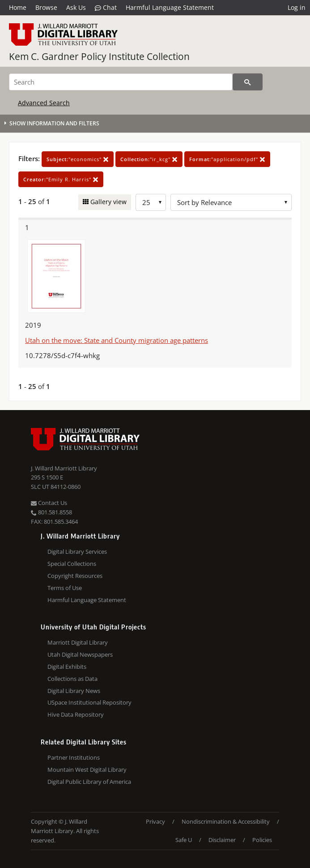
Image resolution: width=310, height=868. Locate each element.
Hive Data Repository (76, 714)
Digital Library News (74, 691)
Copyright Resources (75, 576)
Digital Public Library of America (89, 782)
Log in (297, 7)
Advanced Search (44, 103)
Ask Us (76, 7)
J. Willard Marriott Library (64, 468)
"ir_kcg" (149, 159)
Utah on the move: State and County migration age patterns (117, 340)
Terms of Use (65, 588)
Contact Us (49, 503)
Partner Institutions (74, 757)
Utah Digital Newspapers (80, 654)
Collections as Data (72, 679)
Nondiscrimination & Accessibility (226, 821)
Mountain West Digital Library (87, 770)
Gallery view (108, 202)
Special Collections (72, 564)
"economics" (78, 159)
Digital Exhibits (67, 667)
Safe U (184, 840)
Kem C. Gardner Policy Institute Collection (99, 56)
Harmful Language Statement (170, 7)
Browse (46, 7)
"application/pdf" (227, 159)
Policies (262, 840)
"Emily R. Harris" (61, 179)
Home (18, 7)
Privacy (155, 821)
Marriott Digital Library (78, 642)
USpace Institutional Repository (89, 702)
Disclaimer (222, 840)
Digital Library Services (77, 552)
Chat (106, 8)
